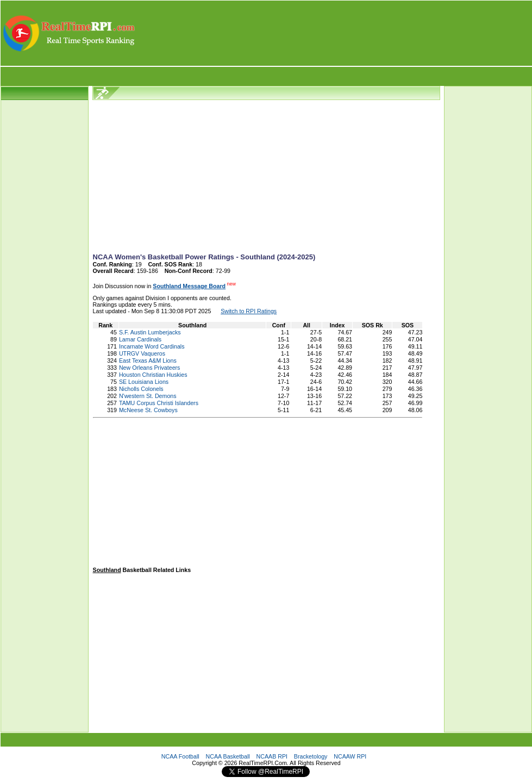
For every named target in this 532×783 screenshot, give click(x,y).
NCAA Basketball (228, 756)
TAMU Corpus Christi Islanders (159, 403)
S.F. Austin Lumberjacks (150, 332)
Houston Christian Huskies (153, 375)
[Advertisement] (334, 33)
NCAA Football (180, 756)
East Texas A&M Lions (148, 361)
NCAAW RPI (350, 756)
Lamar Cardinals (140, 339)
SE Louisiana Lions (144, 382)
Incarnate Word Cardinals (152, 346)
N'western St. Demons (148, 396)
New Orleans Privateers (150, 368)
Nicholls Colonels (141, 389)
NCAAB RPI (272, 756)
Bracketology (311, 756)
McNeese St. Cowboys (148, 410)
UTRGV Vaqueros (142, 353)
